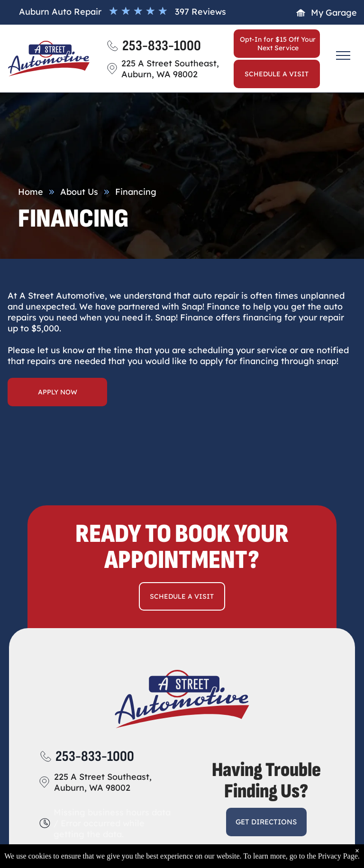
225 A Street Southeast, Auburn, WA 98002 (103, 782)
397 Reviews (200, 12)
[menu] (343, 55)
